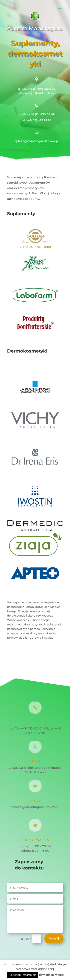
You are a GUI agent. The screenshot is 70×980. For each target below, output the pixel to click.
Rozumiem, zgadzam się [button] (23, 975)
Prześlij (54, 938)
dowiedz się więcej (51, 975)
